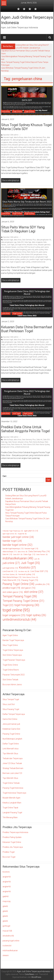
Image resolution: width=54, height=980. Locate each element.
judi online (6, 111)
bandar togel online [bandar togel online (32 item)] (18, 545)
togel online (42, 160)
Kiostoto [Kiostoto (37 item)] (27, 568)
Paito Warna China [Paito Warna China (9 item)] (30, 577)
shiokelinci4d (8, 936)
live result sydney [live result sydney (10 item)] (27, 574)
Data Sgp (40, 140)
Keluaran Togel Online (12, 842)
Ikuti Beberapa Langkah (12, 739)
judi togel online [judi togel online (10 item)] (10, 568)
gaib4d (5, 896)
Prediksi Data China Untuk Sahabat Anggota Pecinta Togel (25, 429)
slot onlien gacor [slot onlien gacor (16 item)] (13, 592)
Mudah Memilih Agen (11, 798)
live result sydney (7, 147)
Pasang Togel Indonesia (13, 788)
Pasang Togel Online (11, 734)
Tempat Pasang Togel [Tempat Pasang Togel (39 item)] (20, 596)
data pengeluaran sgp (20, 140)
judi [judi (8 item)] (37, 559)
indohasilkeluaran (10, 950)
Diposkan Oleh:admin (11, 135)
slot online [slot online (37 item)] (34, 592)
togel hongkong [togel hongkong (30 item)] (27, 605)
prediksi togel (21, 160)
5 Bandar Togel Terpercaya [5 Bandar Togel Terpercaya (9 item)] (13, 531)
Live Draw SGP (46, 145)
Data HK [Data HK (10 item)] (7, 554)
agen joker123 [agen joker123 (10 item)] (31, 531)
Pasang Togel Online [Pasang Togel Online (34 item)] (18, 584)
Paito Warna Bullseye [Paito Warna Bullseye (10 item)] (12, 577)
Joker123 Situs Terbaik (12, 763)
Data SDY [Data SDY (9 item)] (18, 555)
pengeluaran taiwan (14, 157)
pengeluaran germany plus (24, 155)
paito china (18, 147)
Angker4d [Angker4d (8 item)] (22, 534)
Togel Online (17, 111)
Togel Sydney (30, 111)
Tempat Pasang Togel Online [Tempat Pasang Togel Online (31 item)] (23, 601)
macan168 (7, 931)
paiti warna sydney (37, 347)
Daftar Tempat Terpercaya (14, 714)
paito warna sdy (15, 152)
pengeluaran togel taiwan (30, 157)
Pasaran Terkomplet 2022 (14, 675)
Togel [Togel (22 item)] (8, 605)
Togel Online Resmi (11, 670)
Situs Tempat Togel (11, 699)
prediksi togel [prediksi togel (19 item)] (11, 588)
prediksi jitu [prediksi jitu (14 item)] (42, 584)
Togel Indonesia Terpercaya (14, 793)
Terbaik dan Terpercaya (13, 758)
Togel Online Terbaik (11, 783)
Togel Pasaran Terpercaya (14, 660)
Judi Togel (31, 142)
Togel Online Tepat (10, 808)
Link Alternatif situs (11, 749)
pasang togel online (11, 941)
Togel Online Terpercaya (13, 650)
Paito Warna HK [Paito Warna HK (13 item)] (11, 580)
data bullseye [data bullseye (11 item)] (10, 552)
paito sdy (38, 147)
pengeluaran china (8, 155)
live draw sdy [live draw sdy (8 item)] (24, 572)
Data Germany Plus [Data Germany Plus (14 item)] (39, 551)
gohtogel (6, 926)
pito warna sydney (13, 259)
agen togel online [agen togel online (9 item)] (10, 534)
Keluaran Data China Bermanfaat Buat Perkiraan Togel (27, 329)
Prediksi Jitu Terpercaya (13, 847)
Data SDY (32, 140)
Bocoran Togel (9, 857)
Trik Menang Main (10, 817)
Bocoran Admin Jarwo (12, 685)
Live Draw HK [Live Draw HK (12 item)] (10, 571)
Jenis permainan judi (11, 724)
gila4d (5, 906)
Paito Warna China (23, 150)
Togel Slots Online (10, 665)
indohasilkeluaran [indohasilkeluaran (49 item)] (18, 558)
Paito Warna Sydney (41, 152)
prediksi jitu (11, 160)
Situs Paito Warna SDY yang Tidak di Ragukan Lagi (23, 229)
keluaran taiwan (35, 145)
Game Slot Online (10, 719)
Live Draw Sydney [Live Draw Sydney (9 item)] (10, 574)
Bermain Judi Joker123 (12, 773)
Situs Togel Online (10, 645)
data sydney (13, 142)
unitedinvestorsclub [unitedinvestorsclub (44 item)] (19, 620)
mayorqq (6, 901)
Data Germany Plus (39, 137)
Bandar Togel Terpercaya (13, 640)
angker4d (7, 877)
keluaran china (6, 145)
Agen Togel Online (10, 635)
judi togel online (41, 142)
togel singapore (15, 262)
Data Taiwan (23, 142)
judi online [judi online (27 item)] (11, 563)
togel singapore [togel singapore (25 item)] (14, 615)
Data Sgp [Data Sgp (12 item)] (29, 554)
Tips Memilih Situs (10, 754)
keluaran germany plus (20, 145)
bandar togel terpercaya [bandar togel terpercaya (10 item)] (13, 549)
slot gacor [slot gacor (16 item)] (28, 588)
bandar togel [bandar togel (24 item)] (12, 541)
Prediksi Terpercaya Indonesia (15, 832)
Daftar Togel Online (11, 744)
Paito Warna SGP (27, 152)
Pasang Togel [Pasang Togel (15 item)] (30, 580)
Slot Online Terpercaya (12, 655)
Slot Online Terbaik (10, 680)
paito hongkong (28, 147)
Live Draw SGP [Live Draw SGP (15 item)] (39, 571)
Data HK (40, 440)
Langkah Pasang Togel (12, 813)
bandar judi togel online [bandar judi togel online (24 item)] (18, 537)
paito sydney (46, 147)
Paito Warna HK (36, 150)
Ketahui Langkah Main (12, 803)
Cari (4, 476)
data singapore (37, 242)
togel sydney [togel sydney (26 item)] (36, 615)
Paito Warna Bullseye (9, 150)
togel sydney (13, 162)
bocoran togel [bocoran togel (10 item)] (31, 549)
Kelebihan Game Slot (11, 729)
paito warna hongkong (21, 352)
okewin (6, 955)
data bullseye (18, 137)
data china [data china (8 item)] (23, 552)
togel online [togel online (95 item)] (16, 610)
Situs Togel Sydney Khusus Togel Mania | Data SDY (26, 127)
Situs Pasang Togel (11, 709)
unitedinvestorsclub (26, 162)
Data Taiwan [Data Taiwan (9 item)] (42, 555)
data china (28, 137)
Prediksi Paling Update (12, 837)
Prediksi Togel (9, 852)
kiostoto (6, 872)
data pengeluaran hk (44, 240)
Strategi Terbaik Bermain (13, 768)
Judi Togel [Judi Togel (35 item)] (30, 563)
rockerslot (7, 946)
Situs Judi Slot (9, 704)
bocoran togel (8, 137)
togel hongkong (32, 160)
